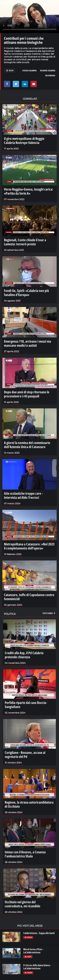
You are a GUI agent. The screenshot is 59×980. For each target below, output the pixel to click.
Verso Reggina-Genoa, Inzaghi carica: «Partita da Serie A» (29, 191)
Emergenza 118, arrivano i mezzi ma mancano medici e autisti (27, 343)
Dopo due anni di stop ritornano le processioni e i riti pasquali (27, 394)
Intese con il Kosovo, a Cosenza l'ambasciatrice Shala (25, 854)
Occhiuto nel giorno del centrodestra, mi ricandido (22, 904)
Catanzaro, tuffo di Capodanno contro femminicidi (29, 597)
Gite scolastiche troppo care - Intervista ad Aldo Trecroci (23, 495)
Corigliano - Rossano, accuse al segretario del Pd (25, 754)
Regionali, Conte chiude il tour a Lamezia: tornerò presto (25, 242)
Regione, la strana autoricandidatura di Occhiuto (29, 804)
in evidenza (50, 75)
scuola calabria (29, 70)
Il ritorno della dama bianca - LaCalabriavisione (37, 967)
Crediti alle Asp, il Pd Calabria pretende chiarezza (24, 655)
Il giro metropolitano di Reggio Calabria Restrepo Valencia (24, 140)
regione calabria (48, 70)
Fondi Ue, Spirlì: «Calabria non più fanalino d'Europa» (26, 293)
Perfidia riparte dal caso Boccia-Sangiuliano (26, 705)
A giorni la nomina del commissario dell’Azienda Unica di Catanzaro (27, 445)
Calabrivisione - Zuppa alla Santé (39, 933)
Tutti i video (49, 613)
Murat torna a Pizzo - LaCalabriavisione (33, 951)
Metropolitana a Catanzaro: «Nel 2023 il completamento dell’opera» (29, 546)
